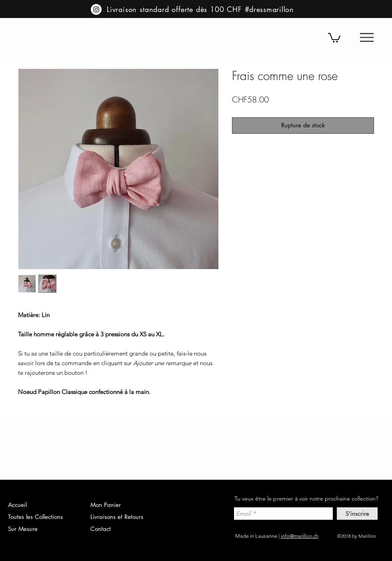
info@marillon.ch (300, 536)
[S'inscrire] (357, 514)
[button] (367, 37)
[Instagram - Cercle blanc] (96, 9)
